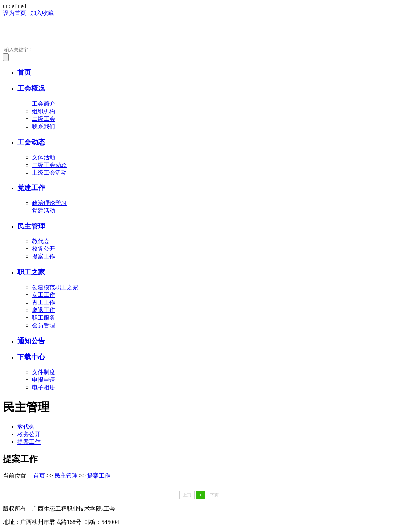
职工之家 (31, 272)
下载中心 (31, 357)
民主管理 (31, 226)
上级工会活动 (49, 173)
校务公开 (44, 249)
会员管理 (44, 325)
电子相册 (44, 387)
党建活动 (44, 211)
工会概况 (31, 88)
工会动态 (31, 142)
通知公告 (31, 341)
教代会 (41, 241)
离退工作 (44, 310)
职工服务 (44, 318)
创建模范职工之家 (55, 287)
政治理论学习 (49, 203)
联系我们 (44, 126)
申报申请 (44, 380)
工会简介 (44, 104)
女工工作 (44, 295)
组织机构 (44, 111)
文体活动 (44, 157)
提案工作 (44, 256)
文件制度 (44, 372)
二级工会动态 (49, 165)
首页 (24, 72)
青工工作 (44, 302)
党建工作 (31, 188)
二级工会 (44, 119)
